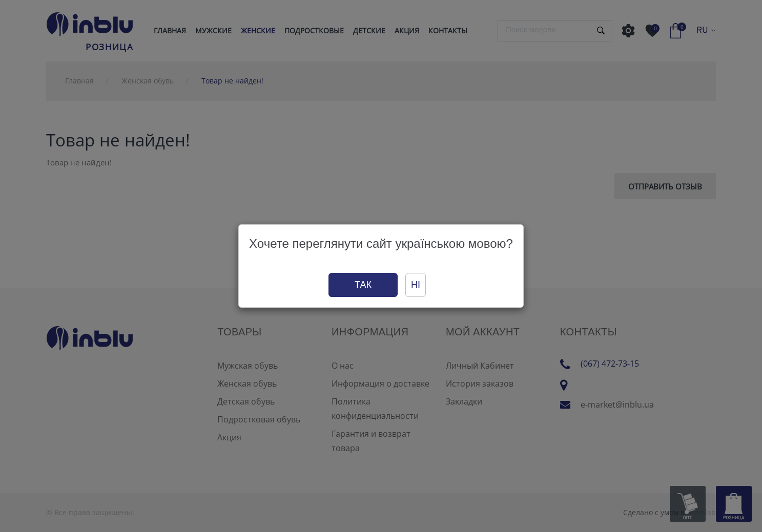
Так (363, 285)
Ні (416, 285)
